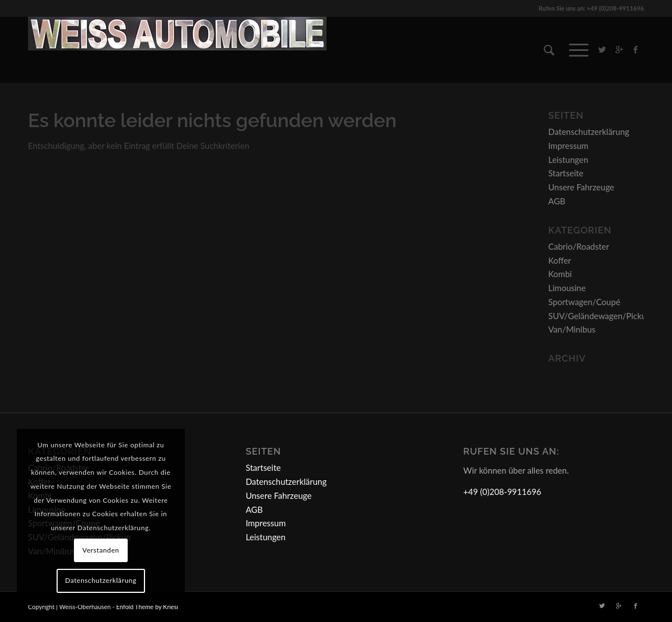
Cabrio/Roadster (579, 246)
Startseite (566, 173)
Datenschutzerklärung (589, 132)
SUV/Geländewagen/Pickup (599, 316)
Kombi (560, 274)
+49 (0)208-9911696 (502, 492)
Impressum (568, 146)
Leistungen (568, 160)
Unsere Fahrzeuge (581, 187)
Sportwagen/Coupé (584, 302)
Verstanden (101, 550)
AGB (557, 201)
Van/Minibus (572, 329)
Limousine (567, 288)
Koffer (560, 260)
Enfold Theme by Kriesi (147, 607)
